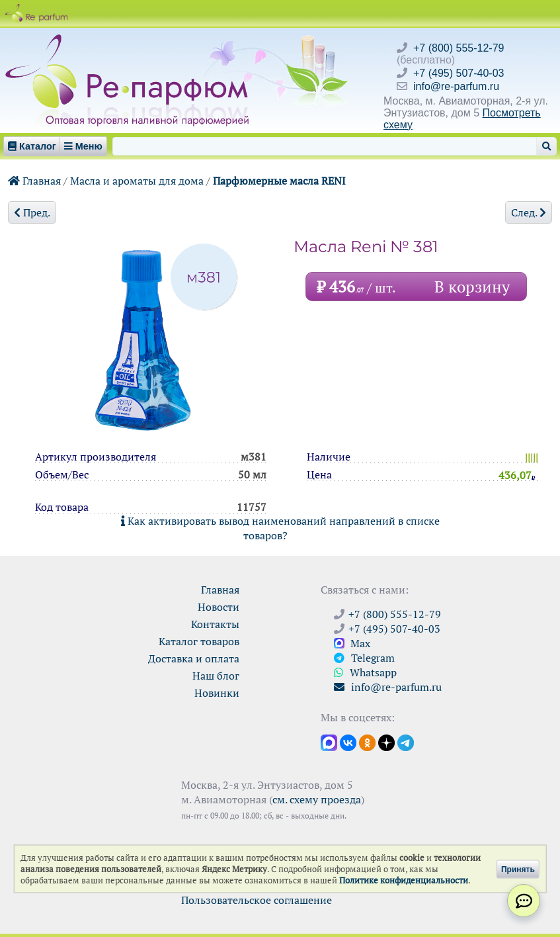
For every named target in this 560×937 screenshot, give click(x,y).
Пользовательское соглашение (257, 900)
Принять (518, 869)
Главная (34, 181)
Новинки (217, 693)
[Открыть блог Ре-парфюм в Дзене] (386, 742)
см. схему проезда (317, 799)
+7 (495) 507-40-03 (459, 73)
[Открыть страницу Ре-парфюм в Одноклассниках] (367, 742)
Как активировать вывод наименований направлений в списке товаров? (280, 528)
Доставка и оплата (194, 658)
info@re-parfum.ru (456, 86)
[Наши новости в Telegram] (406, 742)
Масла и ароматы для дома (137, 181)
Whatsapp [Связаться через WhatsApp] (365, 672)
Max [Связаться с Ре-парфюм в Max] (352, 643)
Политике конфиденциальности (404, 880)
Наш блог (216, 676)
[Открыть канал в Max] (329, 742)
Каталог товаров (199, 641)
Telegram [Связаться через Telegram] (364, 658)
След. (529, 212)
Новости (219, 607)
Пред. (32, 212)
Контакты (215, 624)
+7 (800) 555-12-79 (459, 48)
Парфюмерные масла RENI (279, 181)
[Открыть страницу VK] (348, 742)
